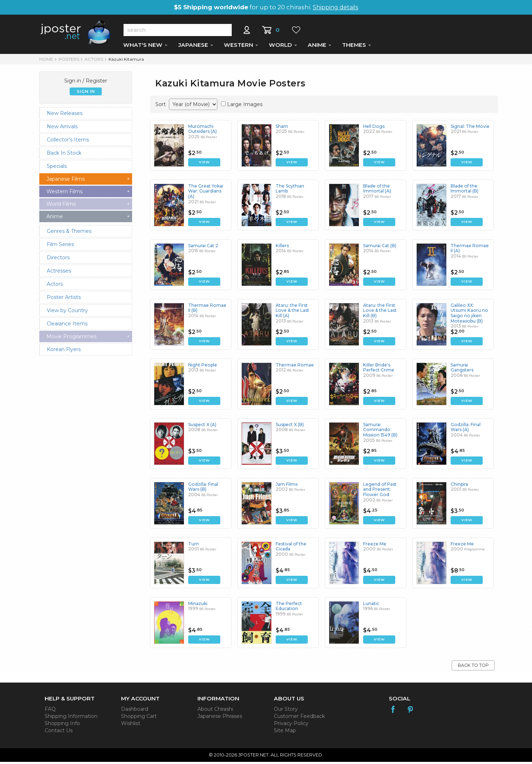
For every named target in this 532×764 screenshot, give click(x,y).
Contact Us (59, 733)
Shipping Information (71, 718)
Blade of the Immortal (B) (464, 191)
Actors (94, 61)
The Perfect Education (289, 608)
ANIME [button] (320, 47)
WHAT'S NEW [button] (145, 47)
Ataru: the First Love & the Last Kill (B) (380, 313)
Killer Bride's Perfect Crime (379, 369)
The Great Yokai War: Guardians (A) (205, 193)
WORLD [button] (283, 47)
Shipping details (335, 7)
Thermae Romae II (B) (207, 310)
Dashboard (135, 711)
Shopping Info (62, 725)
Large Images (245, 106)
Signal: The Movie (470, 128)
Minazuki (198, 606)
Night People (202, 367)
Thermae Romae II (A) (470, 250)
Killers (282, 248)
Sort (160, 106)
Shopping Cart (139, 718)
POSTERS (69, 61)
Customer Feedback (299, 718)
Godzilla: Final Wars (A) (465, 429)
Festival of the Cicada (291, 548)
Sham (282, 128)
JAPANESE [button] (196, 47)
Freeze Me (375, 546)
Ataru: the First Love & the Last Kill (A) (292, 313)
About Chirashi (215, 711)
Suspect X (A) (202, 427)
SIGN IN (86, 94)
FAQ (50, 711)
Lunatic (371, 606)
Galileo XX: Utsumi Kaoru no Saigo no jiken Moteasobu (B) (469, 315)
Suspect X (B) (290, 427)
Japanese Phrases (220, 718)
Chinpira (459, 486)
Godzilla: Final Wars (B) (203, 489)
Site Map (285, 733)
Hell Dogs (374, 128)
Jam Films (287, 486)
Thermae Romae (295, 367)
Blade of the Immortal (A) (377, 191)
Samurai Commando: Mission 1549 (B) (380, 432)
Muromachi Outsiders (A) (202, 131)
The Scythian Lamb (290, 191)
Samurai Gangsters (462, 369)
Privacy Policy (291, 725)
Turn (194, 546)
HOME (46, 61)
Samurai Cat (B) (380, 248)
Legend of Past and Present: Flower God (380, 491)
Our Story (286, 711)
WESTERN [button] (241, 47)
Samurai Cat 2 (203, 248)
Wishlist (131, 725)
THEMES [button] (357, 47)
